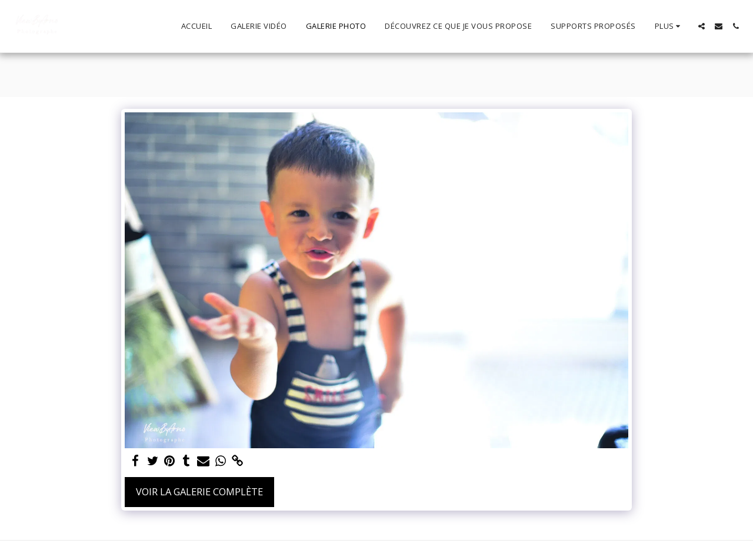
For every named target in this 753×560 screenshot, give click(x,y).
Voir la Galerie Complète (199, 491)
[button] (702, 26)
